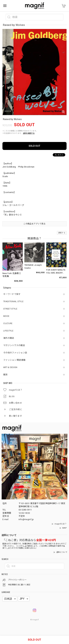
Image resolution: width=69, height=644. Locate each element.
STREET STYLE (10, 309)
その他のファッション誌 (15, 353)
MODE (6, 316)
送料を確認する (29, 133)
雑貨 (5, 375)
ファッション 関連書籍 (14, 360)
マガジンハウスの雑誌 (14, 345)
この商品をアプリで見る (34, 224)
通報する (62, 233)
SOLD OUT (34, 146)
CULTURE (8, 323)
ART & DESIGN (10, 367)
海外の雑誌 (9, 338)
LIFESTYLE (8, 331)
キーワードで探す (12, 294)
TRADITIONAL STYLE (13, 301)
